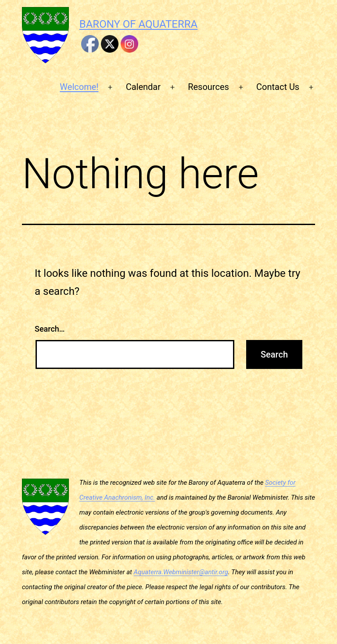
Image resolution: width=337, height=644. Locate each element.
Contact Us (278, 87)
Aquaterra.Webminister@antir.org (181, 572)
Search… (50, 329)
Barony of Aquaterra (138, 24)
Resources (208, 87)
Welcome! (79, 87)
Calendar (143, 87)
